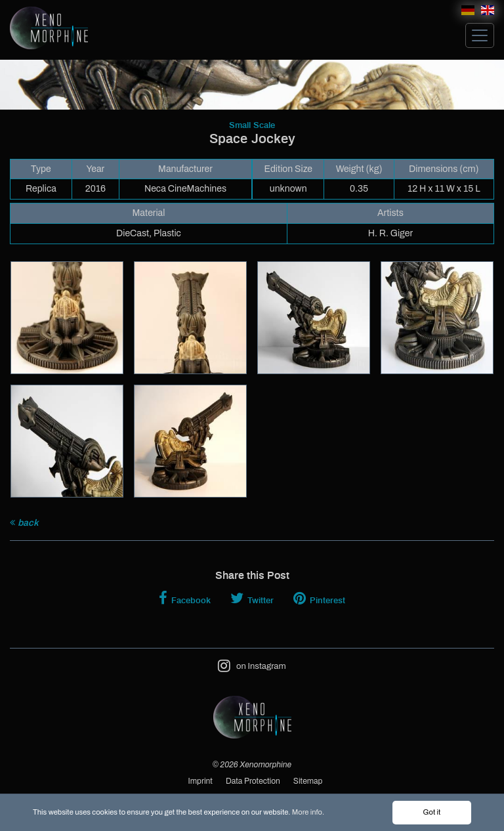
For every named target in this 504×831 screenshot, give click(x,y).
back (24, 523)
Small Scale (252, 126)
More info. (308, 813)
